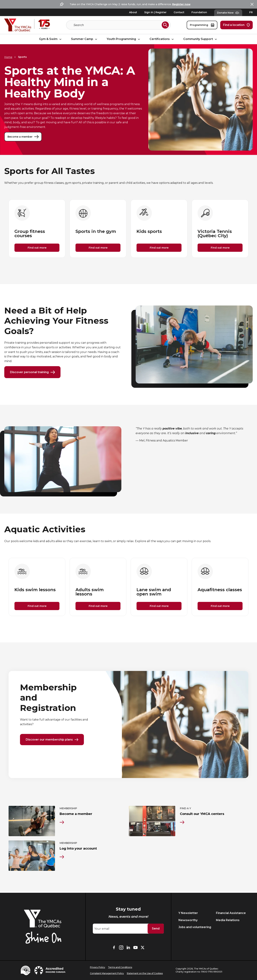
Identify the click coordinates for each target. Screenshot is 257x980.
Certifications (162, 39)
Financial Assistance (231, 913)
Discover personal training (32, 373)
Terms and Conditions (120, 967)
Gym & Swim (51, 39)
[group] (37, 229)
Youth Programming (124, 39)
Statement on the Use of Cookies (145, 973)
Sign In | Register (155, 12)
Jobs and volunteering (195, 927)
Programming (202, 25)
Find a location (236, 25)
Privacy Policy (98, 967)
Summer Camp (85, 39)
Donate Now (228, 13)
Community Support (201, 39)
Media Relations (228, 920)
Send (156, 929)
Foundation (199, 12)
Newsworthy (188, 920)
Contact (179, 12)
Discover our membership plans (52, 740)
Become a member (23, 137)
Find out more (37, 248)
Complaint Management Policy (107, 973)
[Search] (117, 25)
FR (251, 12)
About (133, 12)
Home (8, 57)
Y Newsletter (188, 913)
